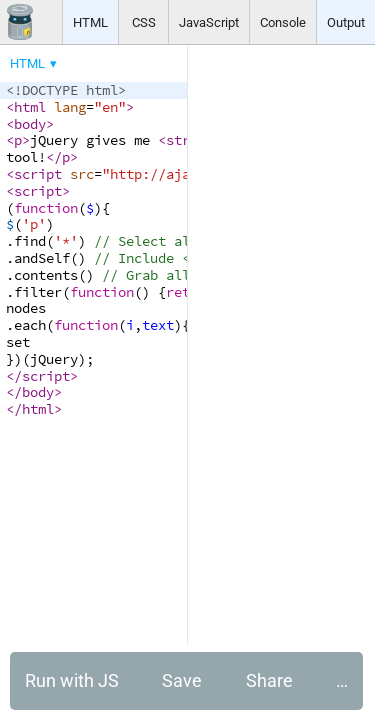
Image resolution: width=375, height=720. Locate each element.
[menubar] (160, 59)
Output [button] (346, 22)
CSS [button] (144, 22)
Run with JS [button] (72, 680)
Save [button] (182, 680)
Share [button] (269, 680)
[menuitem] (35, 63)
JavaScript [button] (209, 22)
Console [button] (283, 22)
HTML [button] (90, 22)
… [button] (342, 680)
